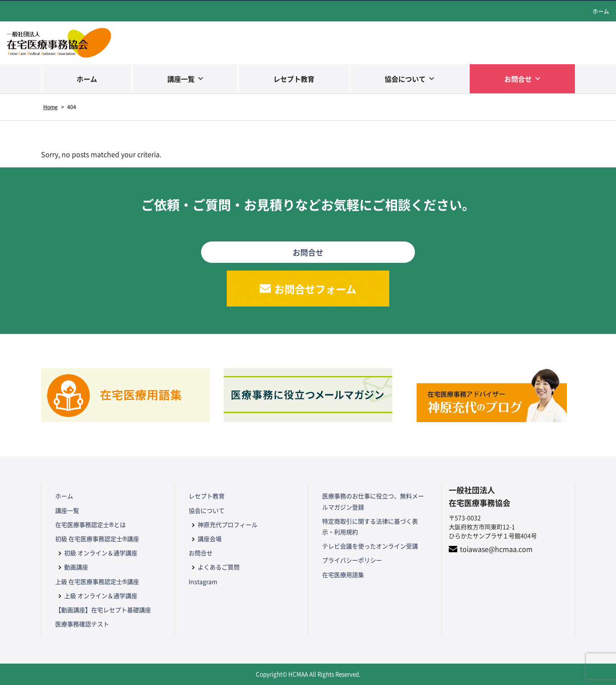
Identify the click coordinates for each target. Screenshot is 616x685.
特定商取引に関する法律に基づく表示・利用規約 (370, 526)
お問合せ (518, 79)
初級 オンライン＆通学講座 (101, 553)
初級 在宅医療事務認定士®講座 (97, 539)
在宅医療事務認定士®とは (90, 524)
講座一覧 (181, 79)
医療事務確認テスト (82, 624)
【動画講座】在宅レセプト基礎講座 (103, 610)
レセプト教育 (294, 79)
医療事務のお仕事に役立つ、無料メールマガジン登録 (373, 501)
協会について (405, 79)
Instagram (203, 581)
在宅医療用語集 (343, 575)
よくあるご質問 (219, 567)
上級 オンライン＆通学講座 (101, 596)
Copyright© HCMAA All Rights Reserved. (308, 674)
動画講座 (76, 567)
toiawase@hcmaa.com (496, 549)
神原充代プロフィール (228, 524)
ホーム (601, 11)
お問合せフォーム (315, 289)
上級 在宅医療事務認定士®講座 (97, 581)
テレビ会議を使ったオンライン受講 (370, 546)
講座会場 (210, 539)
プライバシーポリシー (352, 560)
